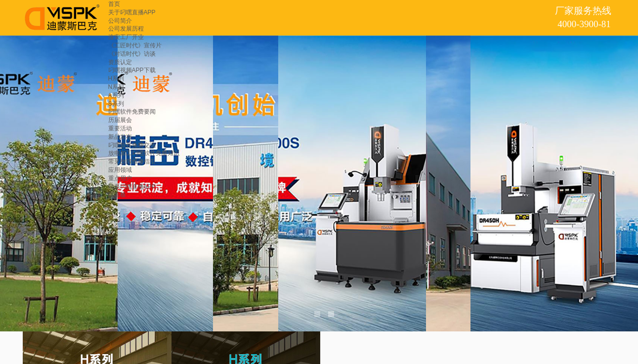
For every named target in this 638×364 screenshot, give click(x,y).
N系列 (116, 87)
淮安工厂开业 (126, 37)
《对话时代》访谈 (132, 54)
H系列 (116, 79)
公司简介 (120, 21)
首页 (114, 4)
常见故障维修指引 (132, 162)
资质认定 (120, 62)
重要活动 (120, 128)
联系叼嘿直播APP (132, 187)
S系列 (116, 104)
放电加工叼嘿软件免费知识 (144, 153)
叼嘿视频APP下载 (132, 70)
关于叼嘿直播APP (132, 12)
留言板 (117, 195)
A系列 (116, 95)
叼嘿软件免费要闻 (132, 112)
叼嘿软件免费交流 (132, 145)
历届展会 (120, 120)
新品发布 (120, 137)
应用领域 (120, 170)
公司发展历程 (126, 29)
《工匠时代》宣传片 (135, 45)
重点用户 (120, 178)
